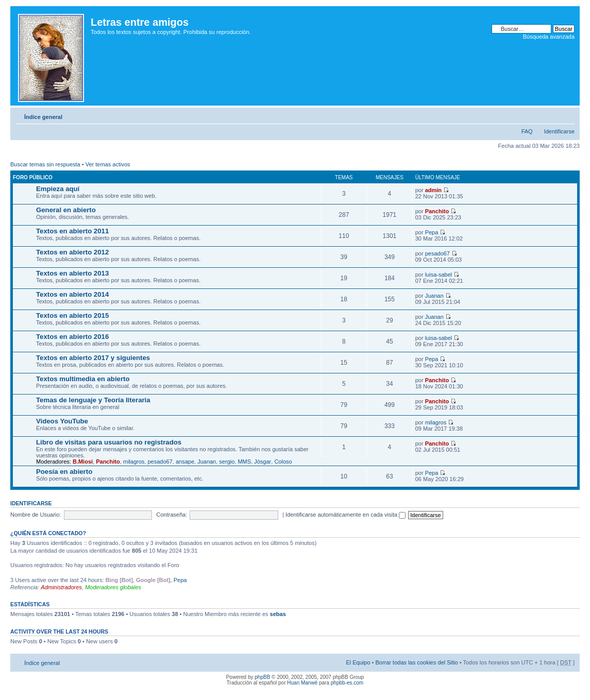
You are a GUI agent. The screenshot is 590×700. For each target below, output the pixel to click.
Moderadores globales (113, 587)
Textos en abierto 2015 (72, 315)
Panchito (437, 211)
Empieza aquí (58, 189)
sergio (227, 462)
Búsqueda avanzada (549, 37)
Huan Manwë (302, 683)
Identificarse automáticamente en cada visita (345, 515)
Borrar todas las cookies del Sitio (416, 662)
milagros (436, 422)
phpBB (262, 677)
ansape (185, 462)
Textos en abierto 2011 (72, 231)
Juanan (434, 296)
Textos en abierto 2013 (72, 273)
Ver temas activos (108, 164)
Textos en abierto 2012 (72, 252)
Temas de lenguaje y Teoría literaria (93, 400)
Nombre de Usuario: (36, 515)
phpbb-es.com (347, 683)
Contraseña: (172, 515)
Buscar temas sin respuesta (45, 164)
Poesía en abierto (64, 472)
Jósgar (263, 462)
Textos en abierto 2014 (72, 294)
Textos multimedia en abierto (83, 379)
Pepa (432, 232)
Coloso (283, 462)
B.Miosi (83, 462)
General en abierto (66, 210)
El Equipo (358, 662)
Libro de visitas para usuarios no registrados (109, 442)
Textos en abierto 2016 (72, 337)
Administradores (61, 587)
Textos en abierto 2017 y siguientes (93, 358)
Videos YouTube (62, 421)
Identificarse (559, 131)
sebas (278, 614)
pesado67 (437, 253)
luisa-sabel (439, 275)
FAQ (527, 131)
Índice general (43, 117)
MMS (244, 462)
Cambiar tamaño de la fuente (567, 115)
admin (433, 190)
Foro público (33, 177)
